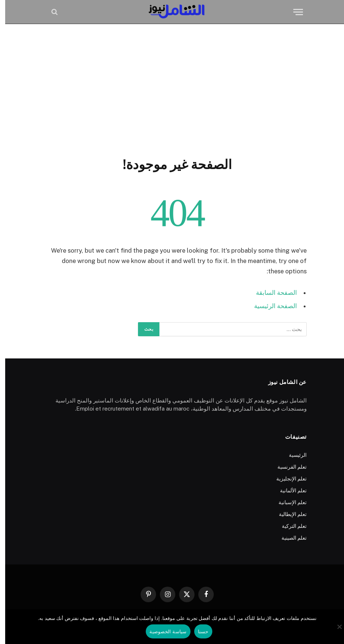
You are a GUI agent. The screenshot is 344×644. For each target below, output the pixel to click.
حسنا (198, 632)
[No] (335, 627)
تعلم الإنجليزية (286, 479)
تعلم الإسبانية (287, 502)
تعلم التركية (289, 526)
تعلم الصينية (289, 538)
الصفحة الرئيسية (270, 306)
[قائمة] (293, 12)
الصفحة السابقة (271, 293)
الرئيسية (293, 455)
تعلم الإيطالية (288, 514)
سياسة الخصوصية (163, 632)
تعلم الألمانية (288, 490)
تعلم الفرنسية (287, 467)
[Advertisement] (172, 89)
